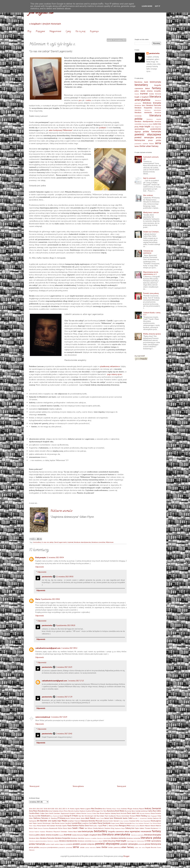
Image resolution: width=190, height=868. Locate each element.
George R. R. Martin (71, 816)
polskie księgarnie (60, 844)
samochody (69, 847)
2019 (49, 809)
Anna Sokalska (54, 811)
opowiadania (139, 129)
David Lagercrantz (61, 542)
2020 (53, 809)
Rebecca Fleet (114, 826)
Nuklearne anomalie (61, 511)
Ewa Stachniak (54, 816)
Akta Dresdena (96, 809)
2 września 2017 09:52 (69, 648)
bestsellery (37, 542)
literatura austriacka (137, 835)
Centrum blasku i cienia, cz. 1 (152, 314)
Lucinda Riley (76, 823)
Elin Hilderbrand (44, 816)
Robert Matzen (145, 826)
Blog (29, 32)
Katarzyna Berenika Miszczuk (92, 821)
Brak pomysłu (41, 557)
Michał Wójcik (157, 823)
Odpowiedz (40, 567)
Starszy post (122, 786)
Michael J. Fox (148, 823)
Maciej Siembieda (104, 823)
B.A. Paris (104, 811)
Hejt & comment (149, 178)
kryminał (70, 542)
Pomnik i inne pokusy (151, 293)
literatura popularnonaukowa (38, 841)
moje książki (145, 126)
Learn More (147, 6)
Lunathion (85, 823)
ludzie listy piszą (109, 841)
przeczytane (43, 847)
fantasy (156, 88)
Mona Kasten (42, 826)
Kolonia (105, 821)
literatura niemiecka (143, 112)
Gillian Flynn (104, 816)
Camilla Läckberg (141, 811)
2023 (64, 809)
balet (146, 82)
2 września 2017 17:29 (64, 697)
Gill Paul (97, 816)
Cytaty (68, 32)
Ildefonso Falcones (41, 818)
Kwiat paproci (156, 821)
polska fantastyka (152, 131)
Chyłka (42, 813)
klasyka (137, 94)
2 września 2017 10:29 (59, 717)
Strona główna (78, 786)
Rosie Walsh (67, 828)
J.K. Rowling (53, 818)
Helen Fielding (141, 816)
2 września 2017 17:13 (76, 681)
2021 (57, 809)
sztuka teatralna (90, 847)
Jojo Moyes (62, 821)
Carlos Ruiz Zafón (154, 811)
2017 (42, 809)
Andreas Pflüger (127, 809)
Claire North (49, 813)
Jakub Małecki (90, 818)
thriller (142, 146)
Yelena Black (73, 832)
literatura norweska (133, 838)
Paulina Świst (84, 826)
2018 (45, 809)
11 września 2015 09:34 (55, 557)
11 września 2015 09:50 (65, 577)
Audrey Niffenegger (93, 811)
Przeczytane (40, 32)
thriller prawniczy (114, 847)
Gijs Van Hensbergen (86, 816)
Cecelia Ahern (34, 813)
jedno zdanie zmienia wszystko (148, 91)
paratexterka (47, 577)
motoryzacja (140, 841)
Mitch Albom (33, 826)
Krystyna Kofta (134, 821)
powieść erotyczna (88, 844)
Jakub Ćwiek (100, 818)
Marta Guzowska (126, 823)
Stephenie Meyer (120, 828)
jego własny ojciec (115, 374)
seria (158, 143)
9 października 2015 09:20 (66, 625)
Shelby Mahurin (98, 828)
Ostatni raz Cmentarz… (152, 232)
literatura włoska (147, 124)
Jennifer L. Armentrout (140, 818)
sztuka (82, 847)
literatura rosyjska (154, 119)
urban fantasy (152, 146)
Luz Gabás (93, 823)
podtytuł (102, 128)
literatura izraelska (91, 838)
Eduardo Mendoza (145, 813)
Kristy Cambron (124, 821)
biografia (158, 85)
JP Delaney (61, 818)
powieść (76, 844)
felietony (32, 835)
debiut (147, 88)
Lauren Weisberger (44, 823)
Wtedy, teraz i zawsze (151, 212)
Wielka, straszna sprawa (152, 334)
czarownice (139, 88)
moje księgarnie (156, 127)
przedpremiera (53, 847)
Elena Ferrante (156, 813)
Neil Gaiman (51, 826)
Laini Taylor (33, 823)
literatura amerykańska (148, 98)
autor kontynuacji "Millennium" (61, 130)
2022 (60, 809)
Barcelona (138, 82)
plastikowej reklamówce (110, 366)
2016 (38, 809)
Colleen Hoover (81, 813)
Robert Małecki (156, 826)
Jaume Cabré (128, 818)
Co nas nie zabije (48, 542)
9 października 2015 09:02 (50, 599)
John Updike (52, 821)
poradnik (69, 844)
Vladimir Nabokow (40, 832)
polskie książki (50, 844)
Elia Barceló (33, 816)
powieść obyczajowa (148, 134)
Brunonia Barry (130, 811)
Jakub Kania (80, 818)
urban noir (138, 847)
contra (88, 100)
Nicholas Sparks (61, 826)
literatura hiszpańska (143, 108)
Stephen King (109, 828)
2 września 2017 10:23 (64, 667)
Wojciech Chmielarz (60, 832)
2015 (34, 809)
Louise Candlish (66, 823)
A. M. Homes (70, 809)
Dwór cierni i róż (133, 813)
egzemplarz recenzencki (141, 831)
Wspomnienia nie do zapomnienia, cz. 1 (151, 273)
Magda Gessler (115, 823)
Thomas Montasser (151, 828)
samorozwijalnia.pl (43, 717)
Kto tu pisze (80, 32)
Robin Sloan (33, 828)
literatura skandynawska (82, 542)
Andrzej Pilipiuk (138, 809)
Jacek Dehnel (71, 818)
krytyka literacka (155, 94)
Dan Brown (101, 813)
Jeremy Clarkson (153, 818)
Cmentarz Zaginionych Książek (64, 813)
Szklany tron (130, 828)
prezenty (142, 844)
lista (99, 835)
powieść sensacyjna (144, 137)
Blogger (126, 856)
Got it (158, 6)
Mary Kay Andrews (138, 823)
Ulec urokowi (148, 195)
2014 (31, 809)
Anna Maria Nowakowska (39, 811)
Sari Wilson (89, 828)
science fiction (148, 143)
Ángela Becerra (151, 847)
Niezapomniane (55, 32)
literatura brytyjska (152, 103)
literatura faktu (140, 105)
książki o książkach (142, 97)
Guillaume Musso (115, 816)
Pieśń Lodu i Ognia (96, 826)
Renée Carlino (135, 826)
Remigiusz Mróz (125, 826)
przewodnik (138, 144)
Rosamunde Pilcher (56, 828)
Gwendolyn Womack (129, 816)
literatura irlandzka (77, 838)
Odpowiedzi (42, 572)
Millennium (110, 542)
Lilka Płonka (55, 823)
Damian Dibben (92, 813)
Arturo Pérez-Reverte (66, 811)
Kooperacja (94, 32)
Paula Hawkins (73, 826)
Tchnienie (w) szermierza (148, 252)
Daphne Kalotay (110, 813)
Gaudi (62, 816)
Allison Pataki (116, 809)
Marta (38, 599)
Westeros (49, 832)
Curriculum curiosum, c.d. (151, 158)
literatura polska (151, 838)
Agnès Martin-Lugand (83, 809)
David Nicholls (121, 813)
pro (80, 100)
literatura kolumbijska (153, 110)
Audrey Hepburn (80, 811)
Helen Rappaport (152, 816)
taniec (137, 146)
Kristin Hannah (114, 821)
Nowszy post (35, 786)
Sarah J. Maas (78, 828)
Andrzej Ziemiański (153, 808)
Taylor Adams (140, 828)
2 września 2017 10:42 (64, 734)
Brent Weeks (120, 811)
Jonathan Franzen (74, 821)
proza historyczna (153, 844)
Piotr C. (105, 826)
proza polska (155, 140)
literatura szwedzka (98, 542)
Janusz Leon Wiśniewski (113, 818)
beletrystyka (155, 82)
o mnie (148, 841)
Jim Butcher (42, 821)
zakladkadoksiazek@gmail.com (48, 648)
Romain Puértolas (43, 828)
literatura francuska (154, 105)
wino (143, 847)
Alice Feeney (107, 809)
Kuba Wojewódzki (145, 821)
